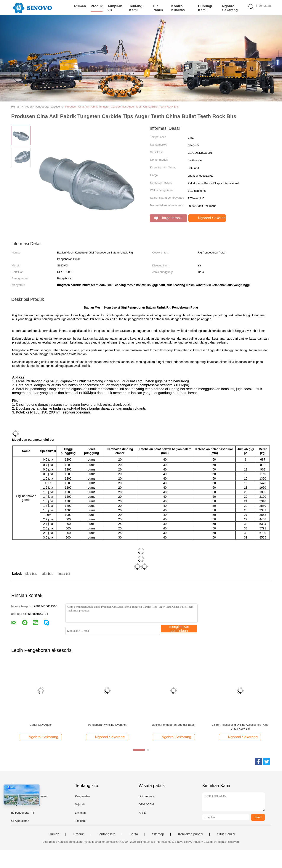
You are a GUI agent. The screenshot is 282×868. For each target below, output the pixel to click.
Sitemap (158, 834)
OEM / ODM (146, 804)
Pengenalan (82, 796)
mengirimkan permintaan (179, 629)
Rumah (80, 6)
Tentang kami (136, 8)
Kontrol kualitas (178, 8)
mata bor (64, 574)
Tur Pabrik (158, 8)
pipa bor (31, 574)
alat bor (47, 574)
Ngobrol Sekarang (230, 8)
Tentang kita (107, 834)
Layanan (80, 813)
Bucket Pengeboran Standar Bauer (174, 725)
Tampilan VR (115, 8)
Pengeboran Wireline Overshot (107, 725)
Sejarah (80, 804)
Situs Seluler (226, 834)
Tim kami (80, 821)
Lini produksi (147, 796)
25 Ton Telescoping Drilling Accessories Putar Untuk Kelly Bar (240, 727)
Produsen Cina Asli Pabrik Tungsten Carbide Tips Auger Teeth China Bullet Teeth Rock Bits (122, 107)
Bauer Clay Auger (41, 725)
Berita (134, 834)
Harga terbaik (168, 218)
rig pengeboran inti (23, 813)
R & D (142, 813)
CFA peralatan (20, 821)
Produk (97, 6)
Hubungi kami (205, 8)
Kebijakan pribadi (191, 834)
